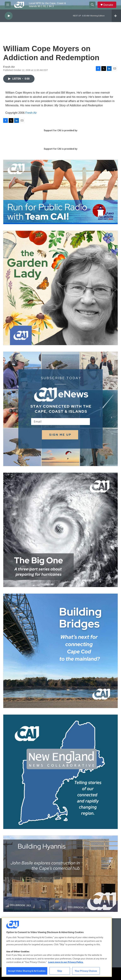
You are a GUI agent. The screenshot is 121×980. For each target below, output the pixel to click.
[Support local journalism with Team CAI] (60, 192)
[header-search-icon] (92, 5)
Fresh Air (31, 113)
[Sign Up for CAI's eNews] (60, 409)
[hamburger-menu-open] (8, 5)
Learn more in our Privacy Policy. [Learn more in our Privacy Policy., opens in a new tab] (66, 962)
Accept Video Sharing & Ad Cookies (27, 971)
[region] (57, 947)
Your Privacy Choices (86, 971)
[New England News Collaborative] (60, 772)
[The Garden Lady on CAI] (60, 288)
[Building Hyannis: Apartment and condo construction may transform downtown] (60, 874)
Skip (60, 971)
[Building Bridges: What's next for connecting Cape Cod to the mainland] (60, 651)
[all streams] (116, 16)
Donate (108, 5)
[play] (9, 16)
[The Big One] (60, 530)
